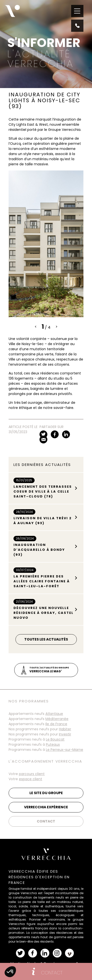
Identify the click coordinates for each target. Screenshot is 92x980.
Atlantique (54, 714)
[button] (10, 972)
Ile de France (56, 724)
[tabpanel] (46, 244)
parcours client (32, 774)
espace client (31, 779)
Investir (65, 734)
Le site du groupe (46, 793)
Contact (46, 821)
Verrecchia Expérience (46, 807)
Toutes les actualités (46, 639)
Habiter (65, 729)
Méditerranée (57, 719)
